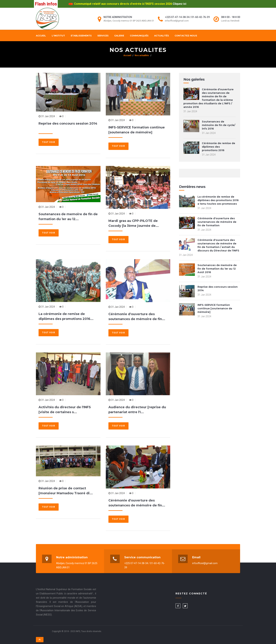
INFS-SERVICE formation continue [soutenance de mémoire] (215, 308)
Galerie (119, 36)
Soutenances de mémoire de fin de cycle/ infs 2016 (219, 125)
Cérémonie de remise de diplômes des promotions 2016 (219, 147)
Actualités (161, 36)
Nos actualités (142, 55)
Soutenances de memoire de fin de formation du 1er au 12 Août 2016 (217, 269)
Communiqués (139, 36)
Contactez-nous (186, 36)
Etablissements (81, 36)
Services (103, 36)
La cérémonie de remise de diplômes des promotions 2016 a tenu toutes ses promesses (218, 200)
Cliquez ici (179, 4)
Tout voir (49, 142)
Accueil (41, 36)
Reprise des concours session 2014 (68, 124)
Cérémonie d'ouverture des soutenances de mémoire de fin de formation (217, 222)
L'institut (58, 36)
